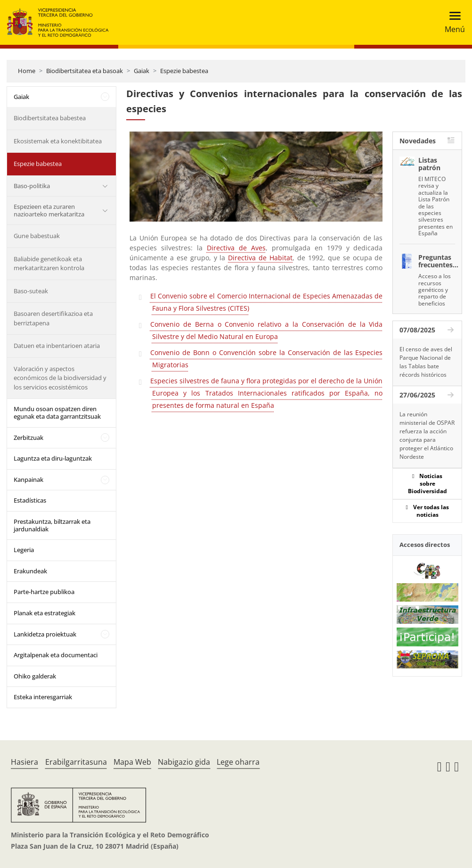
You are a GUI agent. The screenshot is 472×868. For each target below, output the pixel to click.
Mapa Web (132, 762)
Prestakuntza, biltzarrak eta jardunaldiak (52, 525)
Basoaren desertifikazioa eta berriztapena (53, 318)
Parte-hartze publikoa (44, 592)
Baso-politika (32, 186)
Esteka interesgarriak (43, 697)
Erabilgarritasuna (76, 762)
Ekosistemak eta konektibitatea (58, 141)
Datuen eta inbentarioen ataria (57, 346)
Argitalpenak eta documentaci (56, 655)
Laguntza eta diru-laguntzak (53, 458)
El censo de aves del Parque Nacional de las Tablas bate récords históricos (426, 362)
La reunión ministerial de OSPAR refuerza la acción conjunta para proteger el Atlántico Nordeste (427, 435)
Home (27, 71)
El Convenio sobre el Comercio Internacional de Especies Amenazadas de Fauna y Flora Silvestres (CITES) (267, 302)
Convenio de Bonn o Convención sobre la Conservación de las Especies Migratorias (267, 359)
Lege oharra (238, 762)
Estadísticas (30, 500)
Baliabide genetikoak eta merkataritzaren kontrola (49, 264)
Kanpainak (28, 479)
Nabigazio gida (184, 762)
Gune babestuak (37, 236)
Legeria (24, 550)
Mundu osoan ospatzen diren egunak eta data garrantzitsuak (57, 413)
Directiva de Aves (236, 248)
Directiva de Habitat (260, 258)
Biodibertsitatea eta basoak (85, 71)
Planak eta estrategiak (45, 613)
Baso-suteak (31, 291)
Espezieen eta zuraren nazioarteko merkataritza (49, 210)
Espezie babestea (184, 71)
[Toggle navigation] (452, 22)
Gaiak (142, 71)
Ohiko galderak (35, 676)
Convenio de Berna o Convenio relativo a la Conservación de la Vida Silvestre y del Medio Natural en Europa (267, 330)
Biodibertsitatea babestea (50, 118)
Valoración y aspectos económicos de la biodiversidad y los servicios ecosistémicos (60, 378)
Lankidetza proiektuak (45, 634)
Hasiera (24, 762)
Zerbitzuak (28, 438)
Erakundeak (30, 571)
